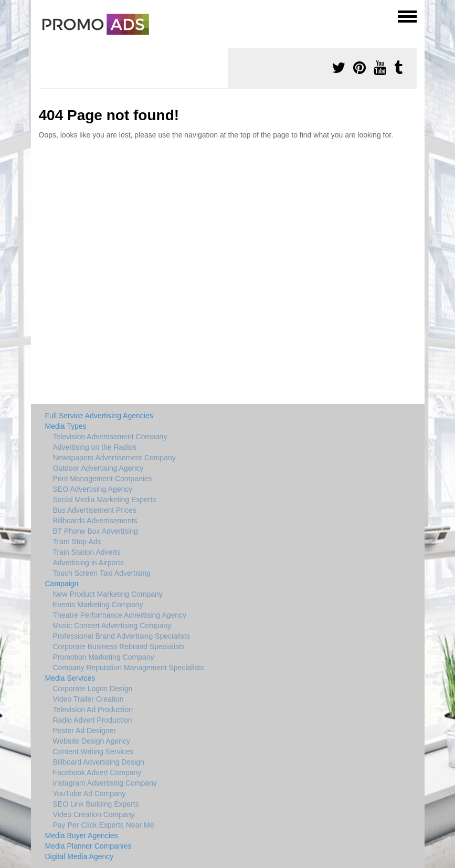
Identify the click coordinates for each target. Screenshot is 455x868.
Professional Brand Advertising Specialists (121, 636)
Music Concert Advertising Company (112, 626)
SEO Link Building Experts (96, 804)
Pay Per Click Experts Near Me (104, 825)
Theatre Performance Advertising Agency (120, 615)
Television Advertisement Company (110, 437)
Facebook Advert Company (97, 772)
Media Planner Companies (88, 846)
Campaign (62, 584)
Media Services (70, 678)
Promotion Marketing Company (104, 657)
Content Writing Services (93, 751)
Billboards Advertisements (95, 521)
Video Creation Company (94, 814)
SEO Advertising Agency (93, 489)
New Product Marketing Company (108, 594)
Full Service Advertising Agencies (99, 416)
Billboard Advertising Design (99, 762)
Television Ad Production (93, 710)
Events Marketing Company (98, 605)
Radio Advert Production (93, 720)
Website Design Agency (92, 741)
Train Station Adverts (87, 552)
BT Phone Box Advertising (96, 531)
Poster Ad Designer (85, 731)
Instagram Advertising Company (105, 783)
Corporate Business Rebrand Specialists (119, 647)
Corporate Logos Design (93, 689)
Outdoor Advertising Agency (98, 468)
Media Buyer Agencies (82, 835)
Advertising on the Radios (95, 447)
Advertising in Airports (88, 563)
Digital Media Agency (80, 856)
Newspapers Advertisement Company (114, 458)
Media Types (66, 426)
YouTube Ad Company (89, 793)
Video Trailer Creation (88, 699)
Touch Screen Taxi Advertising (102, 573)
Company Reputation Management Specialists (129, 668)
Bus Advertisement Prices (95, 510)
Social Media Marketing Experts (105, 500)
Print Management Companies (103, 479)
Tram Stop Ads (77, 542)
